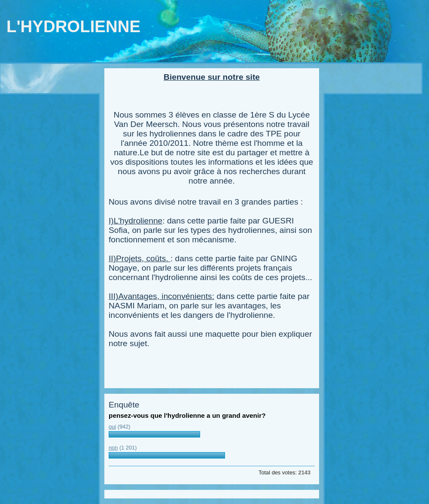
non (113, 448)
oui (112, 427)
